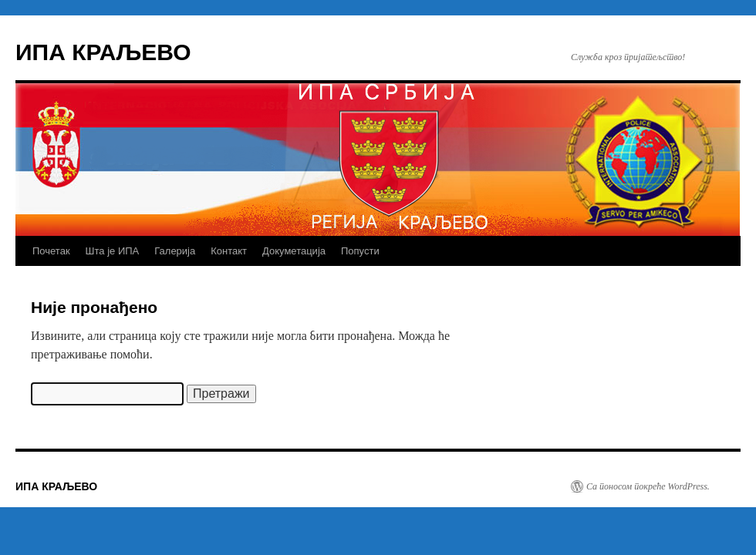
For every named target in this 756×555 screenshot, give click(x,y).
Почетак (51, 251)
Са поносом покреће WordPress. (648, 486)
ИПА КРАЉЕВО (103, 52)
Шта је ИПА (113, 251)
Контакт (229, 251)
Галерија (175, 251)
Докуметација (294, 251)
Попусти (360, 251)
